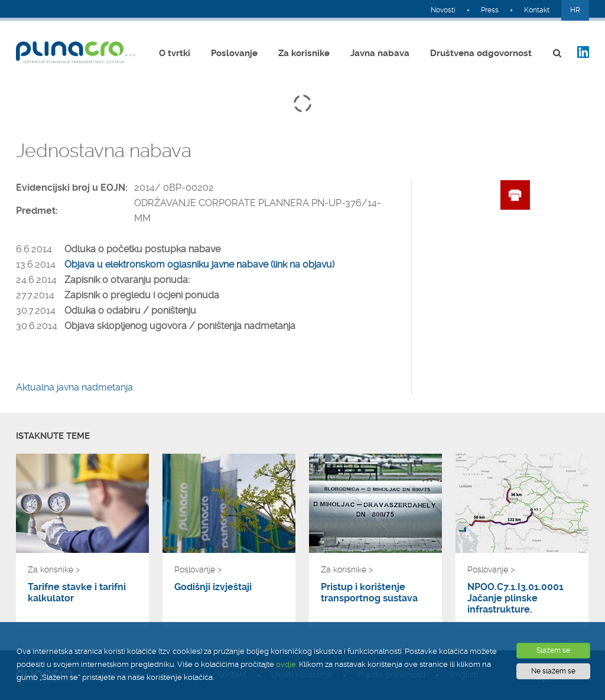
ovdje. (287, 664)
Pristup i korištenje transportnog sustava (369, 592)
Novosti (443, 10)
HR (575, 10)
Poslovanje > (198, 569)
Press (490, 10)
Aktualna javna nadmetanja (74, 387)
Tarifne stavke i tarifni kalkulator (77, 592)
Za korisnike (304, 53)
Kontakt (537, 10)
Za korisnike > (54, 569)
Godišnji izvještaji (213, 587)
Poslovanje (234, 53)
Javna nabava (380, 53)
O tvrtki (175, 53)
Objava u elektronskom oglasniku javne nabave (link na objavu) (199, 264)
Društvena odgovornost (481, 53)
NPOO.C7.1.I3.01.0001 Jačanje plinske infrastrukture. (515, 598)
